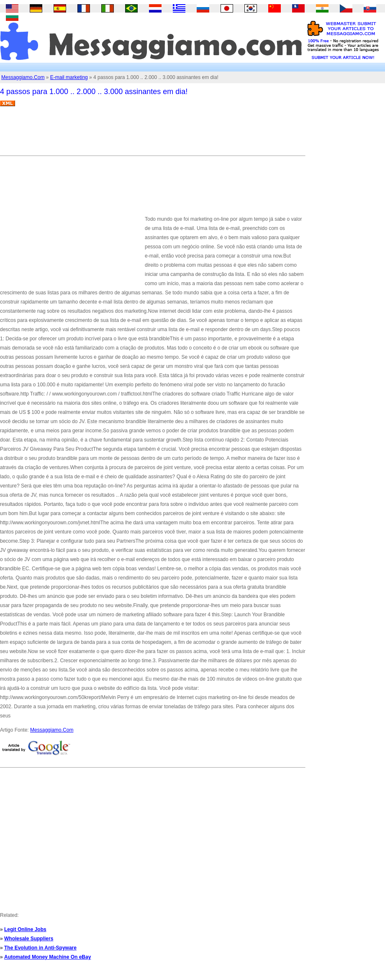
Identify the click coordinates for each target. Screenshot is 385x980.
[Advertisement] (152, 134)
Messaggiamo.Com (23, 77)
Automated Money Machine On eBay (47, 957)
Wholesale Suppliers (29, 939)
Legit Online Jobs (25, 929)
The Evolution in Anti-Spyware (40, 948)
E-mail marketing (69, 77)
